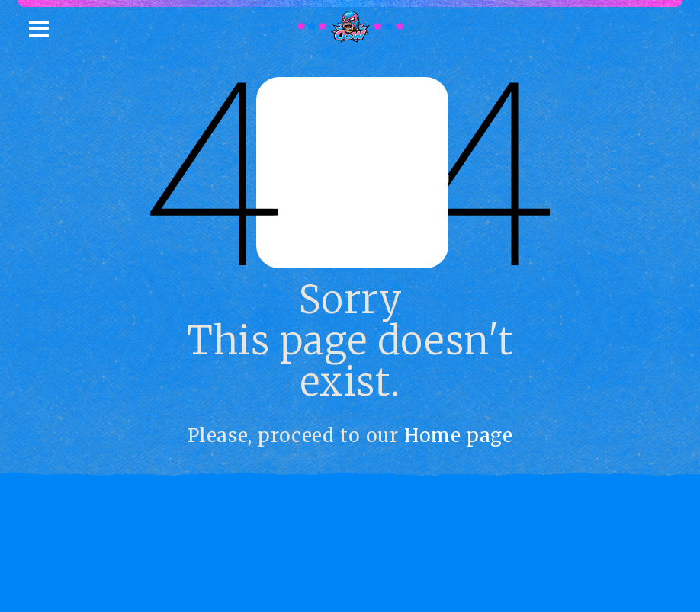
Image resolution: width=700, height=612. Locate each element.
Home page (458, 436)
